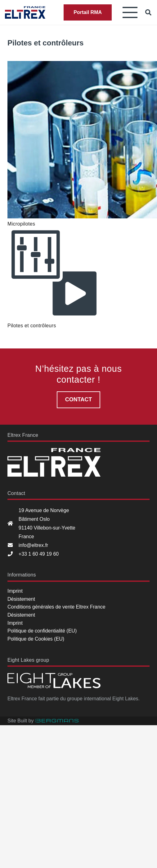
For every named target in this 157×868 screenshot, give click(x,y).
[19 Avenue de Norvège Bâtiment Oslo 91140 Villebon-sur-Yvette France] (13, 524)
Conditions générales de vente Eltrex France (56, 607)
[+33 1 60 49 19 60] (13, 554)
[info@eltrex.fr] (13, 545)
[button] (130, 12)
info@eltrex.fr (33, 545)
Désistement (21, 599)
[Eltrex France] (25, 12)
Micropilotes (21, 224)
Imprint (15, 591)
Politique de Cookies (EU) (36, 639)
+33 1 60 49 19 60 (39, 554)
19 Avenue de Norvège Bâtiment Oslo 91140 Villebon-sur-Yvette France (47, 523)
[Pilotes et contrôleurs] (54, 273)
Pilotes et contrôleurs (32, 326)
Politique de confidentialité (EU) (42, 631)
